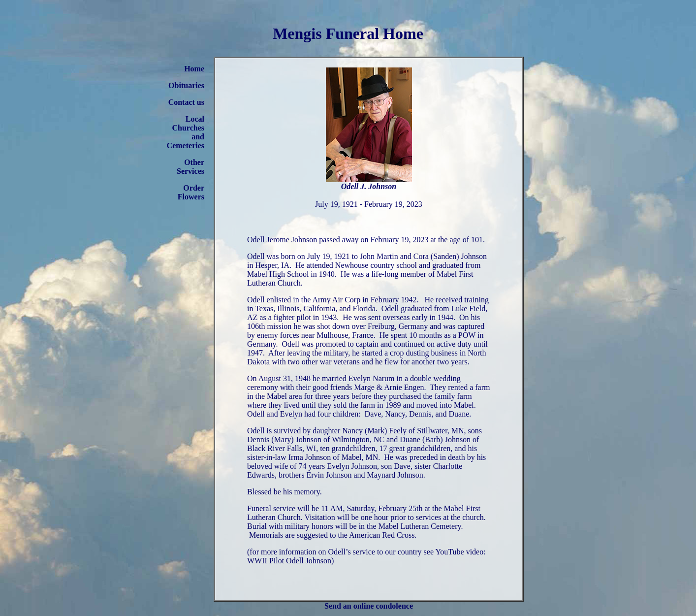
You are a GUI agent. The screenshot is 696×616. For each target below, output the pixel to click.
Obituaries (186, 85)
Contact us (186, 102)
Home (194, 69)
